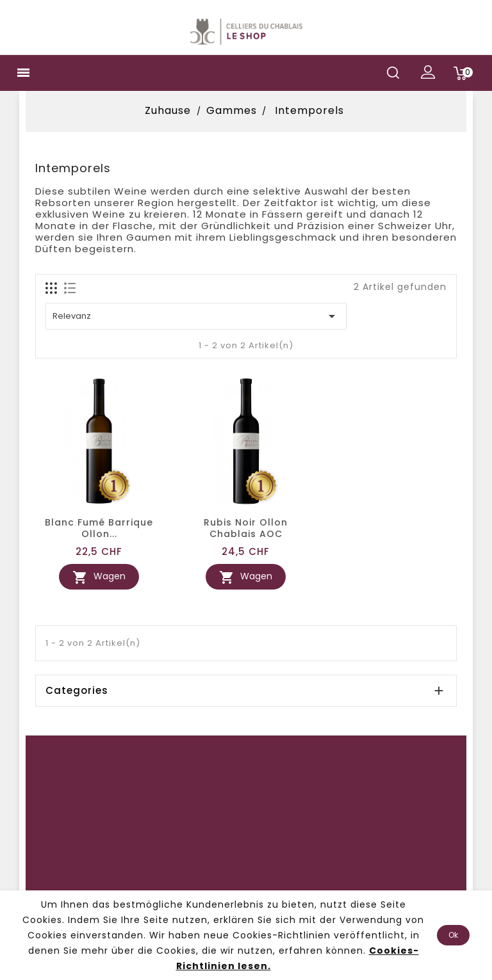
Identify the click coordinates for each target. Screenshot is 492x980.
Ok (453, 935)
